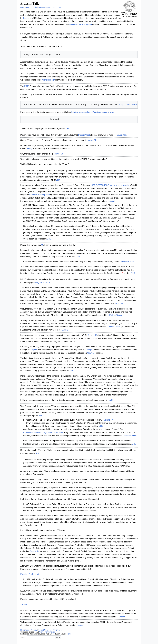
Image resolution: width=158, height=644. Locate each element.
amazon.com (116, 185)
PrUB (27, 86)
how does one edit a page (80, 24)
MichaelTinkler (48, 80)
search (126, 185)
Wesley (122, 617)
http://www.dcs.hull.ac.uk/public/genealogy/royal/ (93, 112)
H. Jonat (111, 201)
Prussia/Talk (30, 3)
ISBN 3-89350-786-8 (100, 185)
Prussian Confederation (31, 574)
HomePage (25, 7)
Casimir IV (35, 551)
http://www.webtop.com (40, 195)
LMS (111, 400)
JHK (68, 129)
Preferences (58, 7)
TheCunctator (121, 135)
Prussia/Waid (84, 135)
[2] (96, 335)
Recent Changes (45, 7)
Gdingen (89, 350)
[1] (89, 335)
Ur (42, 245)
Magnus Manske (42, 283)
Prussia (34, 7)
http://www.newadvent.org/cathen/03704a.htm (43, 432)
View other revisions (47, 632)
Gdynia (34, 350)
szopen (24, 604)
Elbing (29, 149)
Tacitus (26, 18)
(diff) (69, 634)
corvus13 (92, 140)
